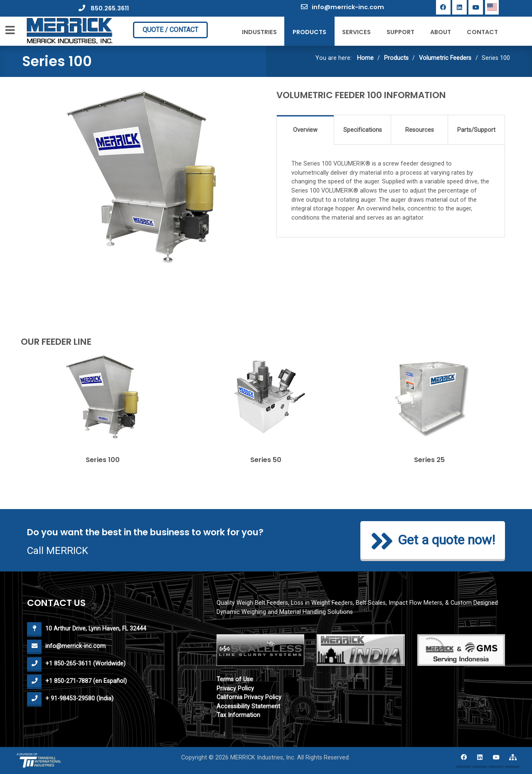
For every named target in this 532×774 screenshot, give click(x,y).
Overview (305, 130)
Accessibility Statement (248, 706)
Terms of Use (235, 679)
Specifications (363, 130)
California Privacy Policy (249, 697)
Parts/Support (476, 130)
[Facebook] (443, 7)
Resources (420, 130)
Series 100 (103, 460)
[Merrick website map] (512, 760)
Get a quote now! (433, 541)
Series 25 (429, 460)
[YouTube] (476, 7)
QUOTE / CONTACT (170, 30)
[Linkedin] (459, 7)
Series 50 (266, 460)
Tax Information (238, 715)
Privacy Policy (235, 689)
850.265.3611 (104, 8)
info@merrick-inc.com (342, 7)
